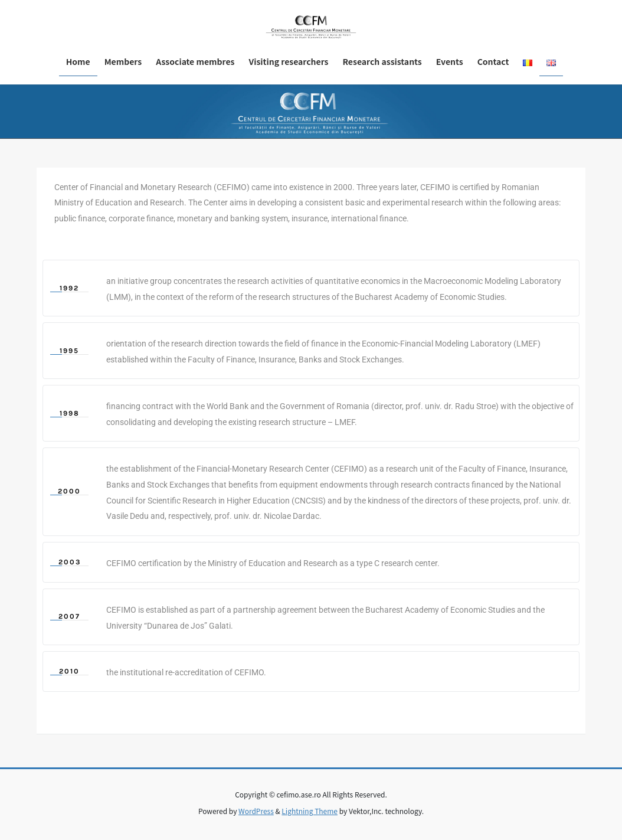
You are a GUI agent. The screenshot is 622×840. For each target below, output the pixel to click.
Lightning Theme (310, 811)
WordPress (256, 811)
